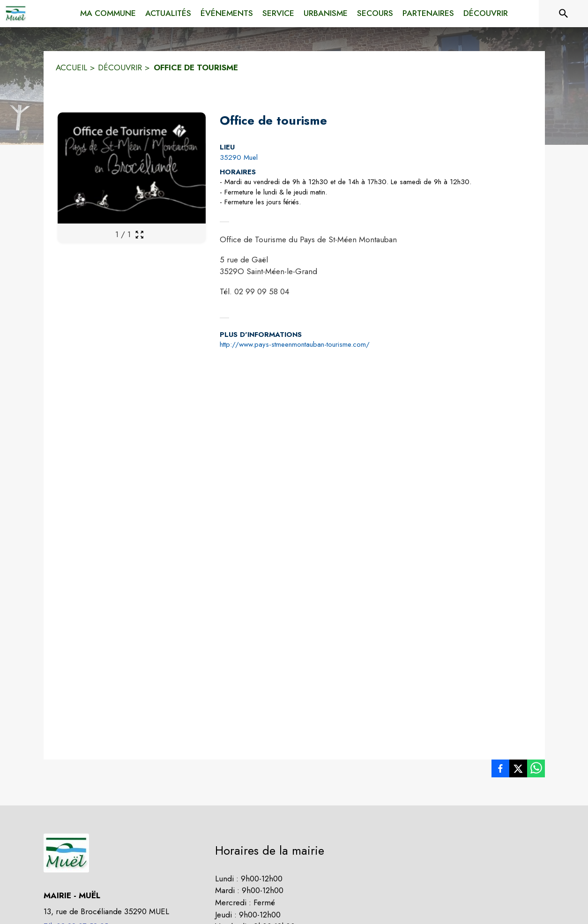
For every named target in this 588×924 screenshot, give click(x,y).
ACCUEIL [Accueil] (71, 67)
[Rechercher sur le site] (564, 14)
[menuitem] (108, 12)
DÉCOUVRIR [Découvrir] (120, 67)
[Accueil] (16, 14)
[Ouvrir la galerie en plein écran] (139, 235)
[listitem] (500, 770)
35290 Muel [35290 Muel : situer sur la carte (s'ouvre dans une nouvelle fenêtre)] (239, 157)
